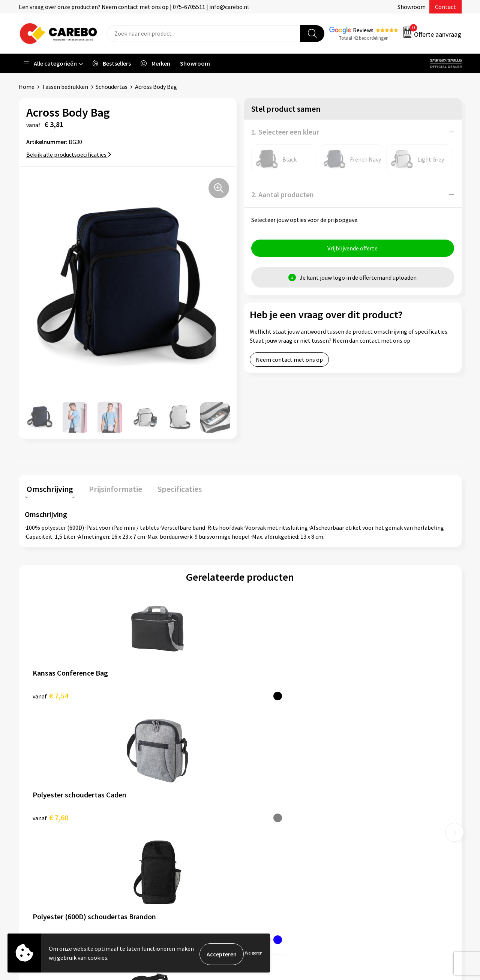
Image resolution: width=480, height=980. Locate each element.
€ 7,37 (266, 693)
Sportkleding (376, 803)
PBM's (367, 791)
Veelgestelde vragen (166, 814)
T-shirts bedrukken (274, 803)
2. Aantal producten (283, 194)
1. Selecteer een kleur (285, 132)
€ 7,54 (50, 693)
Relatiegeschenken (384, 814)
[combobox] (203, 34)
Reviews (363, 30)
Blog (256, 791)
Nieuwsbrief (265, 837)
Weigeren (254, 954)
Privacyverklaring (162, 837)
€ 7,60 (158, 693)
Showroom (412, 7)
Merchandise (265, 814)
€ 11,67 (375, 693)
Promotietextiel (380, 769)
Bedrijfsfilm (265, 826)
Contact (445, 7)
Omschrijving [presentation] (48, 487)
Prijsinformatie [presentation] (109, 487)
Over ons (261, 780)
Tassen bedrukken (65, 87)
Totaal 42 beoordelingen (364, 38)
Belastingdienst (160, 769)
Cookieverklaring (161, 826)
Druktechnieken (160, 848)
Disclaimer (153, 860)
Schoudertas (112, 87)
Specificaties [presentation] (169, 487)
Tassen (368, 826)
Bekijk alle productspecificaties (69, 154)
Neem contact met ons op (289, 362)
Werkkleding (375, 780)
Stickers (369, 837)
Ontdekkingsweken (274, 769)
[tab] (48, 488)
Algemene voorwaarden (170, 803)
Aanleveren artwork (165, 780)
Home (27, 87)
